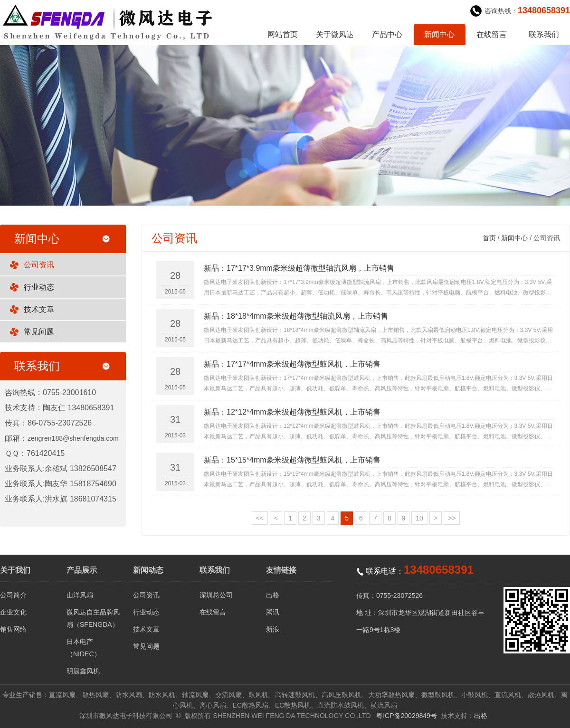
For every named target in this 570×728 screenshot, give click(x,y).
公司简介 (13, 595)
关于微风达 (335, 34)
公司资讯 (39, 265)
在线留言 (492, 34)
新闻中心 (439, 34)
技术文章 (39, 309)
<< (260, 518)
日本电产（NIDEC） (84, 648)
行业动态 (39, 287)
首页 (489, 238)
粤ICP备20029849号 (407, 716)
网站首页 (283, 34)
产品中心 (387, 34)
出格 (273, 595)
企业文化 (13, 612)
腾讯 (273, 612)
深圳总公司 (216, 595)
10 (419, 518)
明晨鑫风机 (83, 671)
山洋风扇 (80, 595)
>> (452, 518)
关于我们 (15, 570)
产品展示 (82, 570)
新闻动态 (148, 570)
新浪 (273, 629)
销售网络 (13, 629)
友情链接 (281, 570)
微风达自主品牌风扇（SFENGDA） (93, 618)
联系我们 (544, 34)
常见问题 (39, 332)
